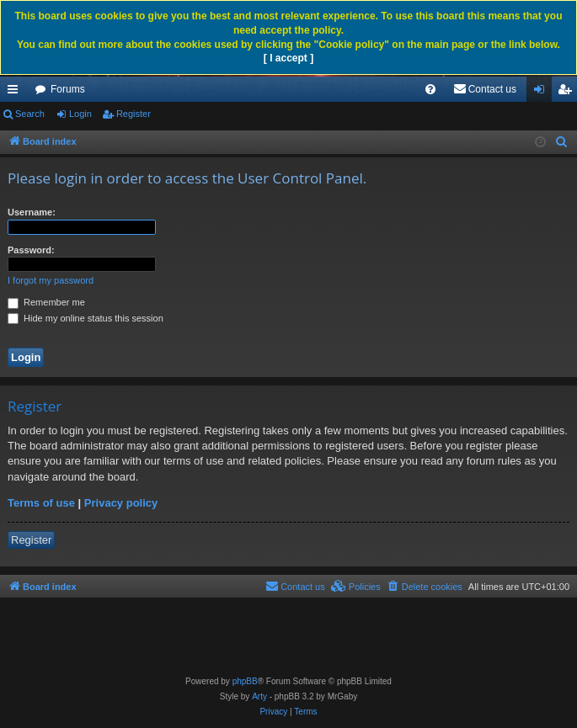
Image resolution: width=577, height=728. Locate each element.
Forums (68, 89)
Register (134, 114)
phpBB (245, 681)
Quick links (16, 93)
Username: (32, 212)
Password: (31, 250)
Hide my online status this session (85, 318)
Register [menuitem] (568, 93)
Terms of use (41, 503)
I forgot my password (51, 280)
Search (30, 114)
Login (80, 114)
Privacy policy (121, 503)
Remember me (46, 302)
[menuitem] (430, 89)
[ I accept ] (288, 58)
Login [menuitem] (543, 93)
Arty (259, 696)
